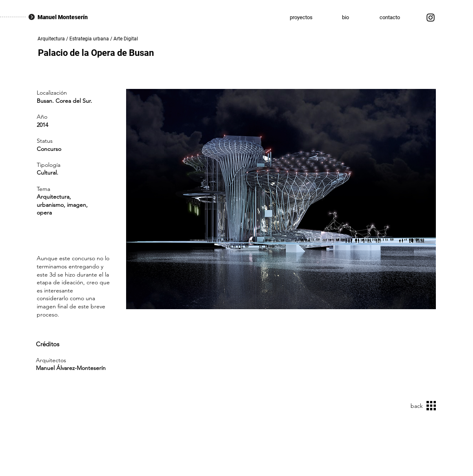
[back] (414, 406)
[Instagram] (431, 18)
